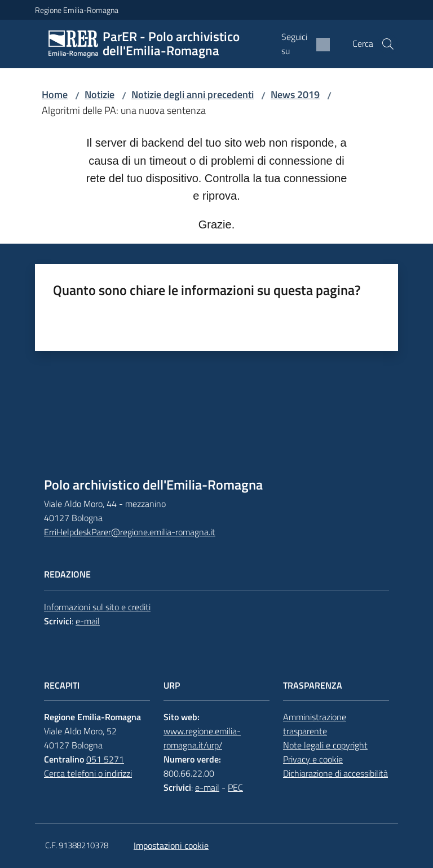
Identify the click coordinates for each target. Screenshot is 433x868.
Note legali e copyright (325, 745)
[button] (388, 44)
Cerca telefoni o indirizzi (88, 773)
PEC (235, 787)
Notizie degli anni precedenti (193, 94)
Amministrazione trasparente (315, 724)
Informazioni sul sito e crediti (97, 607)
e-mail (88, 621)
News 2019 (295, 94)
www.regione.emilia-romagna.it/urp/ (202, 738)
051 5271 (105, 759)
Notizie (100, 94)
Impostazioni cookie (171, 845)
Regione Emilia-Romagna (77, 10)
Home (55, 94)
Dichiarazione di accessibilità (335, 773)
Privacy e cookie (313, 759)
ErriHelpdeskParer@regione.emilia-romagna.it (130, 532)
